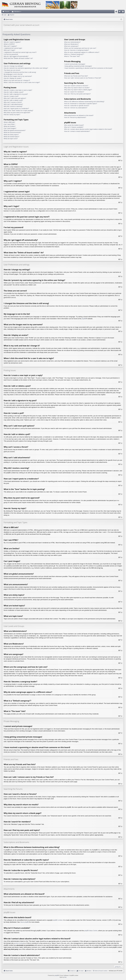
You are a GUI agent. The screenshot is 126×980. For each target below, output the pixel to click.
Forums (7, 12)
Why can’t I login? (9, 50)
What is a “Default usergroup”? (74, 54)
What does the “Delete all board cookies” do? (18, 58)
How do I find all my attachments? (75, 117)
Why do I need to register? (12, 42)
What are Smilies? (10, 126)
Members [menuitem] (89, 971)
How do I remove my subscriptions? (76, 108)
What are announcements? (12, 132)
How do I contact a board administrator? (77, 131)
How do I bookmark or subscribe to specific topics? (81, 104)
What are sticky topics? (11, 135)
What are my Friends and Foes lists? (76, 76)
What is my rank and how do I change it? (17, 80)
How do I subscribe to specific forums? (77, 106)
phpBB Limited (58, 920)
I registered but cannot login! (13, 48)
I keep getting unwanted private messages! (78, 66)
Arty (65, 977)
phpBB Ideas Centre (91, 931)
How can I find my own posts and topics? (77, 94)
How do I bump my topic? (12, 115)
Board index (9, 971)
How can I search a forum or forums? (76, 86)
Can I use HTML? (9, 124)
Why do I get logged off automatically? (16, 56)
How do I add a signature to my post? (16, 94)
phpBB (84, 319)
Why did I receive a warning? (13, 106)
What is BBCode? (9, 122)
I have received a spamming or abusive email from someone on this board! (88, 68)
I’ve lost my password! (11, 54)
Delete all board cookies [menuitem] (101, 971)
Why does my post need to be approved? (17, 113)
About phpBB (24, 922)
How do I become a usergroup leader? (77, 50)
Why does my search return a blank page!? (78, 90)
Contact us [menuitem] (73, 971)
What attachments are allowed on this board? (79, 115)
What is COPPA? (9, 44)
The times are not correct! (12, 70)
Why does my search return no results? (77, 88)
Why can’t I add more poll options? (15, 98)
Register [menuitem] (123, 12)
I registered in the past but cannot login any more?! (20, 52)
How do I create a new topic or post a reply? (18, 90)
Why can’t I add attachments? (13, 104)
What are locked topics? (11, 137)
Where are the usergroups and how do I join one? (80, 48)
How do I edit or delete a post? (14, 92)
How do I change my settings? (13, 66)
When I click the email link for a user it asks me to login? (22, 82)
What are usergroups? (71, 46)
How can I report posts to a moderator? (16, 108)
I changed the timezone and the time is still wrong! (20, 72)
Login (5, 15)
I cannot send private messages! (75, 64)
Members (17, 12)
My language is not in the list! (13, 74)
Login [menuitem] (120, 12)
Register (12, 15)
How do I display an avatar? (13, 78)
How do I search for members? (74, 92)
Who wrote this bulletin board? (74, 125)
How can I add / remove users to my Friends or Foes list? (83, 78)
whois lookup (19, 943)
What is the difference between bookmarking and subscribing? (84, 102)
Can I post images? (10, 128)
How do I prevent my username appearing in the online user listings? (26, 68)
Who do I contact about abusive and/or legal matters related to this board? (88, 129)
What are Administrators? (72, 42)
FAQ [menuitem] (117, 12)
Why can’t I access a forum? (13, 102)
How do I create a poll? (11, 96)
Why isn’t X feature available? (74, 127)
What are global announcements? (15, 130)
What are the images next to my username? (18, 76)
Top (121, 160)
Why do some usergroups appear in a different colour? (82, 52)
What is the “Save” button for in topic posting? (18, 110)
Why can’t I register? (10, 46)
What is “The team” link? (72, 56)
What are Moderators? (71, 44)
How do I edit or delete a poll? (13, 100)
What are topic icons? (11, 139)
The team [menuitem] (81, 971)
